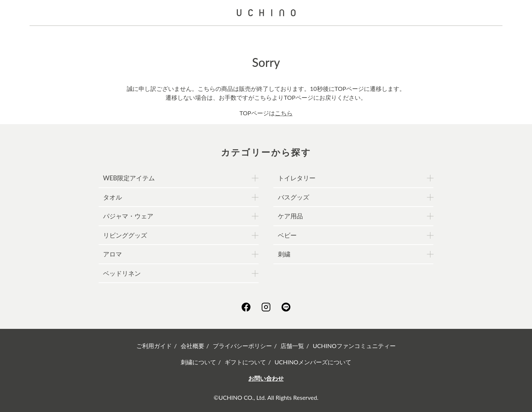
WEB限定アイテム (129, 178)
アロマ (112, 254)
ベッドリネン (122, 273)
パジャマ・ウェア (128, 216)
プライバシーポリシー (242, 346)
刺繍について (198, 362)
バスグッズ (294, 197)
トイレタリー (297, 178)
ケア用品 (290, 216)
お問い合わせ (266, 378)
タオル (112, 197)
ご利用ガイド (154, 346)
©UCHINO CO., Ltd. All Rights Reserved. (266, 397)
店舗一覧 (292, 346)
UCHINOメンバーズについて (313, 362)
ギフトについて (245, 362)
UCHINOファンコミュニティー (354, 346)
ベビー (287, 235)
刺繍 (284, 254)
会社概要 (192, 346)
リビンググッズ (125, 235)
